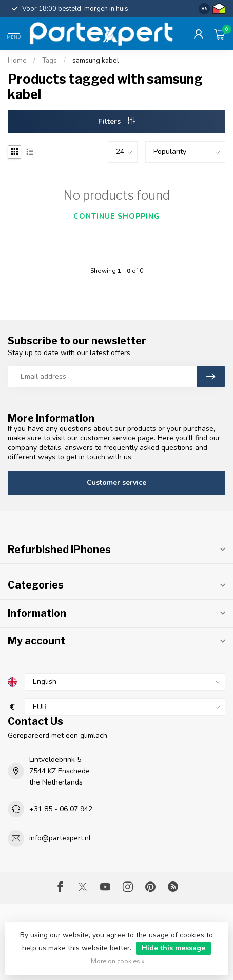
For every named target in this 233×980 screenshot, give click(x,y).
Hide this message (173, 948)
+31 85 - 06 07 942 (61, 809)
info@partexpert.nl (60, 838)
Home (17, 61)
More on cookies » (118, 961)
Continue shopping (117, 216)
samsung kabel (96, 61)
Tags (50, 61)
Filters (116, 121)
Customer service (116, 483)
